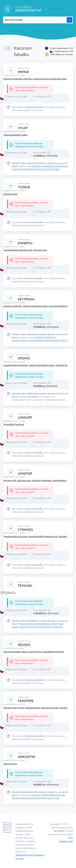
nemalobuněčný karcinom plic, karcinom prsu (25, 250)
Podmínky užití (66, 841)
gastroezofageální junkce (16, 135)
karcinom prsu (10, 194)
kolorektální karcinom (14, 424)
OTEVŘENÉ (28, 9)
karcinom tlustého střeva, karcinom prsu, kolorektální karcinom (34, 652)
